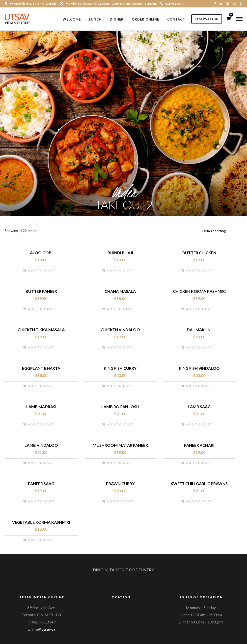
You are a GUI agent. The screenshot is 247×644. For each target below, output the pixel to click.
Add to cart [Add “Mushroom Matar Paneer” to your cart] (120, 464)
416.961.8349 (172, 4)
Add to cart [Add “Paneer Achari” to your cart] (199, 464)
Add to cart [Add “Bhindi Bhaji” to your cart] (120, 271)
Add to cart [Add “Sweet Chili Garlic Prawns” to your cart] (199, 502)
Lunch (95, 19)
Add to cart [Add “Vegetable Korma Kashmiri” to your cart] (41, 541)
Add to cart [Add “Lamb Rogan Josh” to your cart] (120, 425)
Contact (176, 19)
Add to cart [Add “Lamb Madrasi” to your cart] (41, 425)
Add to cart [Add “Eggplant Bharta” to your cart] (41, 387)
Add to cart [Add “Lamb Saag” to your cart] (199, 425)
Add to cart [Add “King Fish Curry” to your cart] (120, 387)
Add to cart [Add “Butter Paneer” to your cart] (41, 310)
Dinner (117, 19)
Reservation (207, 19)
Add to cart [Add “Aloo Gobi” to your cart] (41, 271)
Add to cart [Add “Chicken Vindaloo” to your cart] (120, 348)
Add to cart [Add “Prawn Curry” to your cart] (120, 502)
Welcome (72, 19)
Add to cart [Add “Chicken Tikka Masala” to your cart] (41, 348)
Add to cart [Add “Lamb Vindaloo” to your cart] (41, 464)
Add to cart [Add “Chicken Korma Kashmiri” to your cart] (199, 310)
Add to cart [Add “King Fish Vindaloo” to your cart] (199, 387)
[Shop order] (222, 232)
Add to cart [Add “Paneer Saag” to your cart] (41, 502)
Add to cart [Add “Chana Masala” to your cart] (120, 310)
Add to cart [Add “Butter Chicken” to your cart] (199, 271)
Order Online (145, 19)
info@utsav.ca (43, 630)
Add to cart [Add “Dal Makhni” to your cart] (199, 348)
